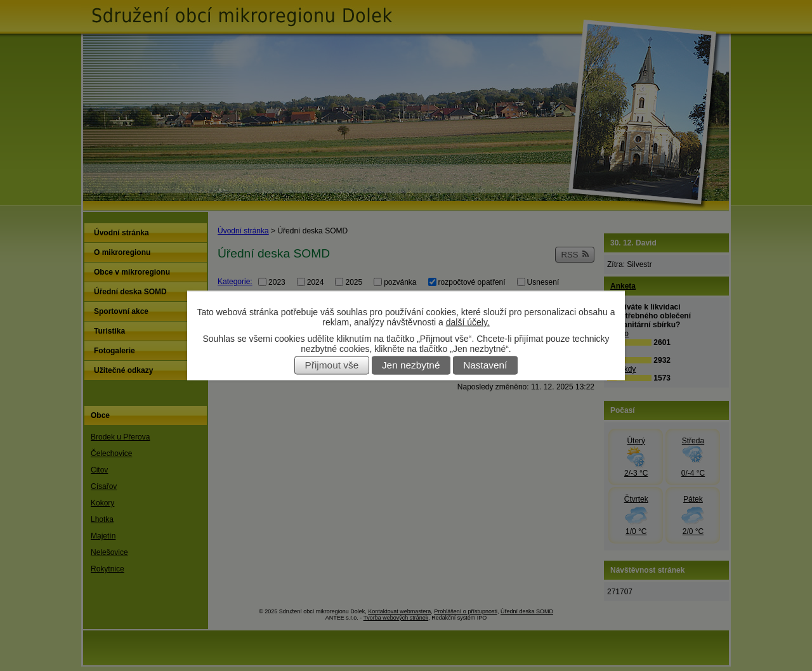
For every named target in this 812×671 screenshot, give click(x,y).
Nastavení (485, 366)
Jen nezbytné (411, 366)
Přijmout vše (332, 366)
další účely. (468, 322)
